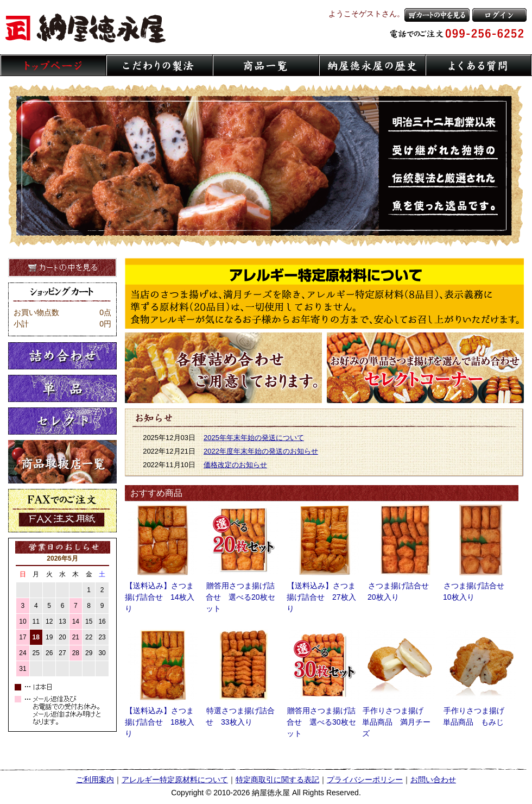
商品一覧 (266, 65)
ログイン (499, 15)
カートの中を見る (437, 15)
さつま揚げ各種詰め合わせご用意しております (223, 368)
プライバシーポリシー (365, 780)
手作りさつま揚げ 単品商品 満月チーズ (397, 722)
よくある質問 (479, 65)
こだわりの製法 (160, 65)
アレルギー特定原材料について (324, 293)
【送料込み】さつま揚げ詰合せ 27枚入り (321, 597)
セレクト (62, 421)
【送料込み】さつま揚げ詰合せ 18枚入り (160, 722)
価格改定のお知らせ (235, 465)
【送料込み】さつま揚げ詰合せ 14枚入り (160, 597)
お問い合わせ (433, 780)
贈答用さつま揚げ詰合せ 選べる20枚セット (240, 597)
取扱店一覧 (62, 462)
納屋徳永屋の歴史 (372, 65)
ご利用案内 (95, 780)
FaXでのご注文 (62, 511)
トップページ (53, 65)
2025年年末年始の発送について (254, 438)
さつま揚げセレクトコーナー (425, 368)
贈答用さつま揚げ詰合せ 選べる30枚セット (321, 722)
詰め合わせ (62, 356)
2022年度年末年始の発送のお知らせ (261, 451)
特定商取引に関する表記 (277, 780)
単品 (62, 388)
